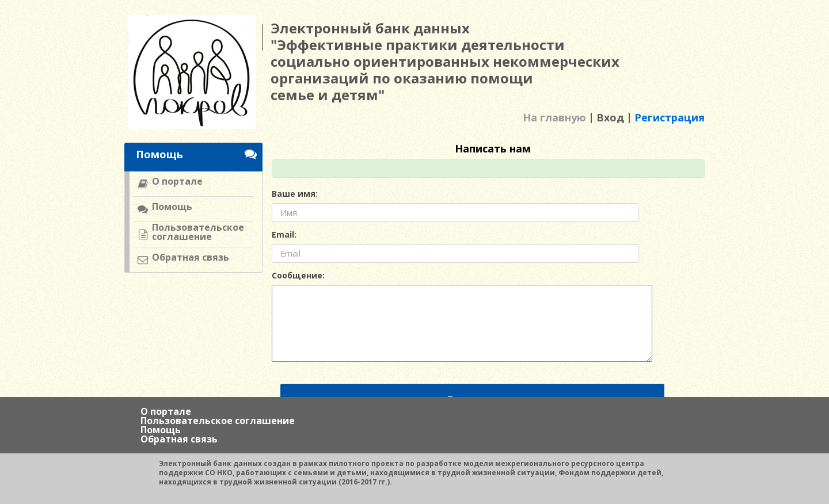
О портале (166, 411)
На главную (554, 117)
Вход (610, 117)
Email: (284, 235)
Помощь (161, 430)
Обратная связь (179, 439)
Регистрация (670, 117)
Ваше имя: (295, 194)
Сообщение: (298, 276)
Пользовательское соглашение (218, 421)
